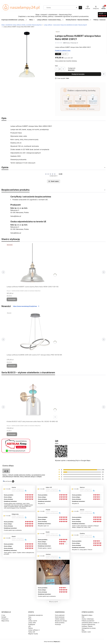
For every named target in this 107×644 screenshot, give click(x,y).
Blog (83, 630)
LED (29, 626)
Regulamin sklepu (87, 615)
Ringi (30, 619)
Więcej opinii (54, 602)
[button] (80, 8)
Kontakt (4, 617)
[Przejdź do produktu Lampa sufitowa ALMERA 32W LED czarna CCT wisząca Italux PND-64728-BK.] (34, 332)
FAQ (83, 617)
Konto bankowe (60, 617)
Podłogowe (32, 624)
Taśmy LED (32, 632)
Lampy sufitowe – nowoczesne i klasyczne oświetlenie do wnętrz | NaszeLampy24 (65, 25)
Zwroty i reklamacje (88, 619)
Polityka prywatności (88, 621)
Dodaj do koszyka (78, 74)
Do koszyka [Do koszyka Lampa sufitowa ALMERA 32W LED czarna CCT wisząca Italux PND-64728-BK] (12, 366)
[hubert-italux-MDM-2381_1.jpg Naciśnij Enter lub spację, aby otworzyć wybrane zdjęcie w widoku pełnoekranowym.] (27, 55)
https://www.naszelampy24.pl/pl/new (26, 306)
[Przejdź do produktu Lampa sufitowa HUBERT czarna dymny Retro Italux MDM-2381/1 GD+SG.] (33, 264)
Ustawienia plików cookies (90, 623)
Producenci (5, 619)
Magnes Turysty (33, 634)
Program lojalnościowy (88, 624)
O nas (3, 615)
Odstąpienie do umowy (89, 628)
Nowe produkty (60, 623)
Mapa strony (5, 621)
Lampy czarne (33, 621)
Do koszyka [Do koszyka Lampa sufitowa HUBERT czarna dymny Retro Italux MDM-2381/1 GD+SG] (12, 299)
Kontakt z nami (86, 632)
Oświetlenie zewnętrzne (35, 615)
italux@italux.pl (16, 216)
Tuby (30, 617)
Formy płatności (60, 615)
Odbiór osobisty (60, 619)
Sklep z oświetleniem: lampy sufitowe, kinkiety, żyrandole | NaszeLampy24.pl (22, 25)
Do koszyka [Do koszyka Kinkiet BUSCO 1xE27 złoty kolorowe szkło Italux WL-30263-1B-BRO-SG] (12, 434)
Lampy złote (32, 623)
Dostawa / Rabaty (87, 626)
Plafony (31, 628)
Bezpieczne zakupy (61, 621)
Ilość (56, 66)
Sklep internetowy (51, 642)
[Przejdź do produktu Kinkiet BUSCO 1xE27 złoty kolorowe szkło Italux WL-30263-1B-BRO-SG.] (32, 399)
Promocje (58, 624)
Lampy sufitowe (33, 630)
